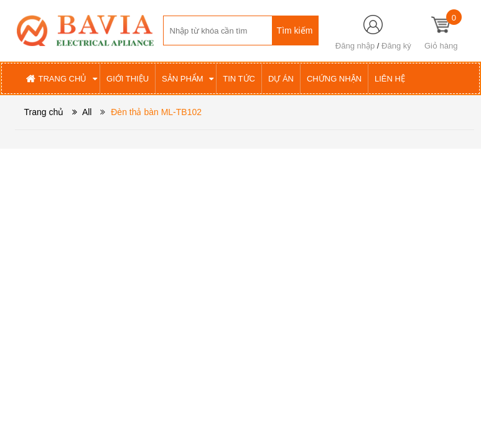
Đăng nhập (355, 46)
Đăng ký (396, 46)
